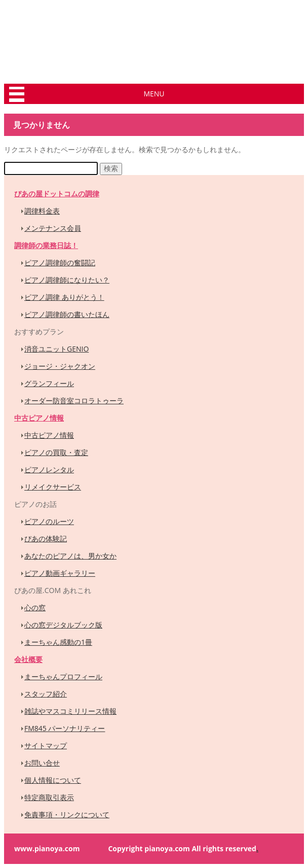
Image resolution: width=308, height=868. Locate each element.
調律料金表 (42, 211)
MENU (154, 94)
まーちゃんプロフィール (63, 676)
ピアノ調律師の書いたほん (67, 314)
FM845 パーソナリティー (65, 728)
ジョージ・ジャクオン (60, 366)
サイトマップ (46, 745)
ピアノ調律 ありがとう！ (64, 297)
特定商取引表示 (49, 797)
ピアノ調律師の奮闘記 (60, 263)
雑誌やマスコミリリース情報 (70, 711)
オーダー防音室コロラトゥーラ (74, 401)
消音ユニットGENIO (56, 349)
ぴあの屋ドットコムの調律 (57, 194)
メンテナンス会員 (53, 228)
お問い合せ (42, 763)
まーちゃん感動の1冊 (58, 642)
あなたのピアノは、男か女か (70, 556)
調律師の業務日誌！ (46, 245)
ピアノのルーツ (49, 521)
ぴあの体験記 (46, 539)
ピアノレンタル (49, 470)
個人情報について (53, 780)
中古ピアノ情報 (39, 418)
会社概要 (28, 659)
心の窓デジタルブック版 (63, 625)
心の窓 (35, 607)
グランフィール (49, 383)
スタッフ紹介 (46, 694)
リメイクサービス (53, 487)
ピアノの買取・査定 (56, 452)
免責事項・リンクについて (67, 814)
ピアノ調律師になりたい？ (67, 280)
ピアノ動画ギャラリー (60, 573)
